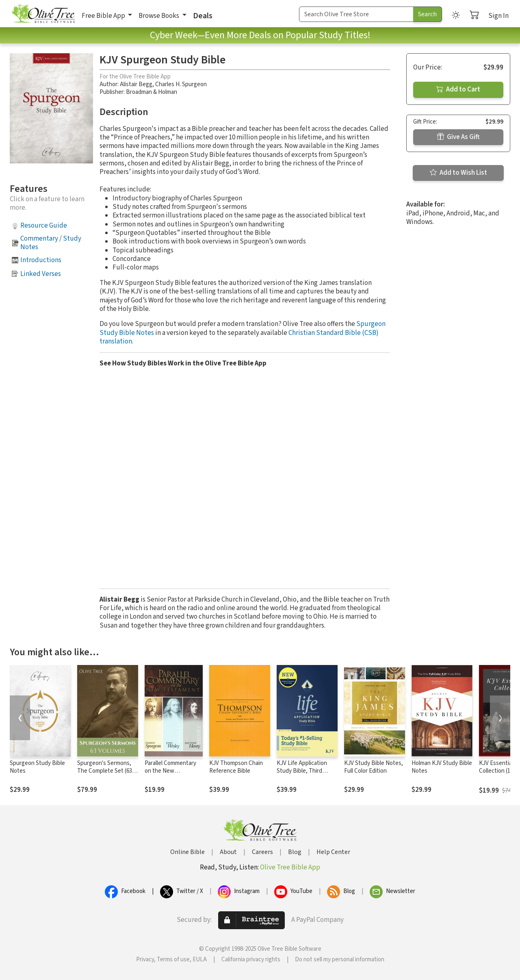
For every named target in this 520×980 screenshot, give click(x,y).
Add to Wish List (458, 173)
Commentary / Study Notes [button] (51, 243)
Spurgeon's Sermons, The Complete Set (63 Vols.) (105, 771)
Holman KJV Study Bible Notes (442, 767)
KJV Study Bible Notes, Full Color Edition (374, 767)
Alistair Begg (136, 84)
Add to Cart (458, 89)
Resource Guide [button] (44, 226)
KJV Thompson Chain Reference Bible (236, 767)
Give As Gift (458, 137)
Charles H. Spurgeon (181, 84)
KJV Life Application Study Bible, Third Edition (302, 771)
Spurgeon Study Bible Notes (37, 767)
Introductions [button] (41, 260)
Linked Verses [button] (41, 274)
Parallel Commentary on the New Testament (170, 771)
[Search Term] (356, 14)
